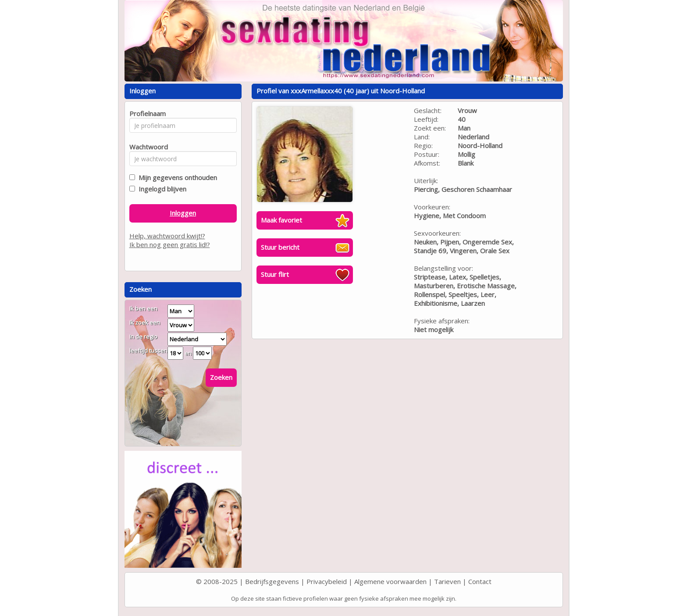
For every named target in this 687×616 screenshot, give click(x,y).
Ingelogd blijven (161, 189)
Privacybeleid (327, 581)
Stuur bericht (280, 247)
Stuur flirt (275, 274)
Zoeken (221, 377)
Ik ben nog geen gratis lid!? (170, 244)
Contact (480, 581)
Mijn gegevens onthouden (176, 177)
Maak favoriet (281, 220)
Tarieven (447, 581)
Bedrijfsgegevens (272, 581)
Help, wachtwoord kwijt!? (167, 236)
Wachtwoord (146, 147)
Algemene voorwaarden (390, 581)
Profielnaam (146, 113)
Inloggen (183, 213)
